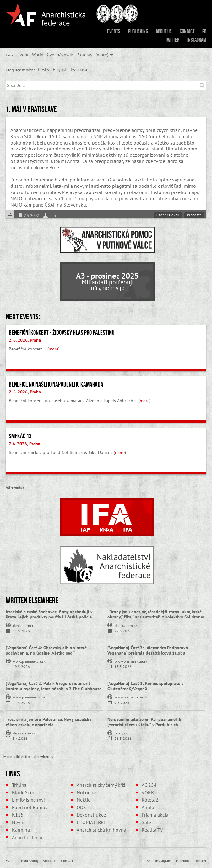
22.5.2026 (123, 631)
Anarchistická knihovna (101, 830)
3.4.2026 (20, 738)
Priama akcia (155, 815)
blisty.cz (121, 733)
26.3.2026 (123, 738)
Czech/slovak (60, 55)
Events (114, 31)
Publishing (138, 31)
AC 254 (149, 785)
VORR (148, 792)
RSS (147, 860)
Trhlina (19, 785)
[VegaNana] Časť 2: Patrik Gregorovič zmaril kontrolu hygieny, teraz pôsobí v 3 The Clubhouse (54, 686)
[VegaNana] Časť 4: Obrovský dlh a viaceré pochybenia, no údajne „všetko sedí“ (46, 650)
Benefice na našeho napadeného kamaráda (56, 384)
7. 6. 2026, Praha (24, 444)
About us (164, 31)
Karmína (21, 830)
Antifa (148, 807)
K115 (18, 815)
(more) (102, 55)
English (60, 69)
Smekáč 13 (20, 436)
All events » (15, 487)
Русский (79, 69)
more (54, 349)
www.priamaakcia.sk (29, 661)
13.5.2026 (123, 666)
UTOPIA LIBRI (91, 822)
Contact (187, 31)
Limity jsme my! (28, 800)
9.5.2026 (122, 702)
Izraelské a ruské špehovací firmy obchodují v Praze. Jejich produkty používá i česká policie (49, 614)
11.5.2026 (21, 702)
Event (23, 55)
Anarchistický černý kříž (101, 785)
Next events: (23, 317)
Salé (146, 822)
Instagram (197, 40)
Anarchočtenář (27, 837)
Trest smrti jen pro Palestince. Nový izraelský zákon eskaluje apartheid (48, 722)
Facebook (183, 860)
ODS (81, 807)
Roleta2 (150, 800)
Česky (44, 69)
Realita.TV (152, 830)
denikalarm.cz (24, 625)
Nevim (19, 822)
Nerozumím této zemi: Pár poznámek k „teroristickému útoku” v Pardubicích (144, 722)
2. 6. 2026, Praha (25, 340)
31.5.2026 (21, 631)
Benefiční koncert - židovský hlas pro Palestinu (62, 333)
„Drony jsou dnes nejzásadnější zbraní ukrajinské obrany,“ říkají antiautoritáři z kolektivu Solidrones (156, 614)
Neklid (84, 800)
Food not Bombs (30, 807)
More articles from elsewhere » (28, 756)
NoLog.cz (86, 792)
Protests (84, 55)
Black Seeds (25, 792)
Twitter (172, 40)
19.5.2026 (21, 666)
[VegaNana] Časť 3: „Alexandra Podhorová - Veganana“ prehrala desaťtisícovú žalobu (149, 650)
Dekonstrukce (91, 815)
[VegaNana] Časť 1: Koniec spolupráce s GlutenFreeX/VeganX (145, 686)
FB (204, 31)
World (38, 55)
